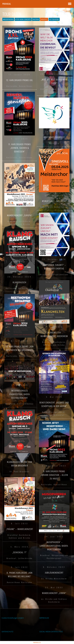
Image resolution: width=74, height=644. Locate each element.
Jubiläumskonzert (54, 573)
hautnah (36, 19)
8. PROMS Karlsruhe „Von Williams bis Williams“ (20, 575)
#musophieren (8, 19)
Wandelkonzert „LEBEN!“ (54, 593)
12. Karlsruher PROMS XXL (20, 80)
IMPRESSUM (44, 618)
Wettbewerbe (54, 19)
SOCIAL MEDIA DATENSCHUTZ (51, 632)
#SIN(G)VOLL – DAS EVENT (54, 201)
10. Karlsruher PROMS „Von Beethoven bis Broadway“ (20, 348)
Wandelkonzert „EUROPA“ (20, 215)
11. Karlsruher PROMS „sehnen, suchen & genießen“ (20, 148)
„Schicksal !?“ (20, 552)
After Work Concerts (23, 19)
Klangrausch (20, 282)
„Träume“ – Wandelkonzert (20, 529)
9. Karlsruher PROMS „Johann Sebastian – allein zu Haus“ (54, 475)
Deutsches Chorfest (54, 137)
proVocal (7, 4)
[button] (4, 640)
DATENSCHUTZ (7, 632)
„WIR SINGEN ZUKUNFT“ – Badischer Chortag (54, 267)
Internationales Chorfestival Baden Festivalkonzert (20, 394)
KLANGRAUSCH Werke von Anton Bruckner (20, 464)
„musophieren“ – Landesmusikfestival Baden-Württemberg (54, 546)
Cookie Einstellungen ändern (13, 618)
